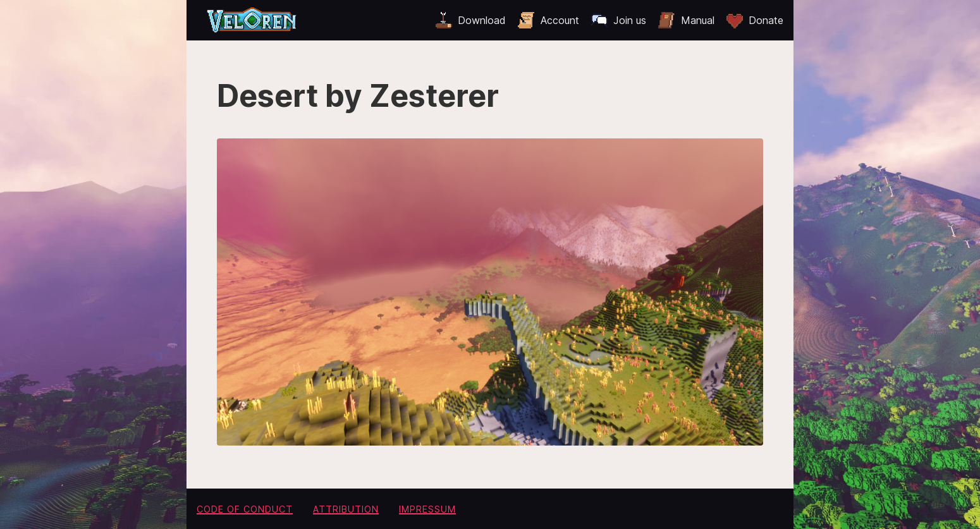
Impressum (427, 509)
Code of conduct (245, 509)
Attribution (346, 509)
